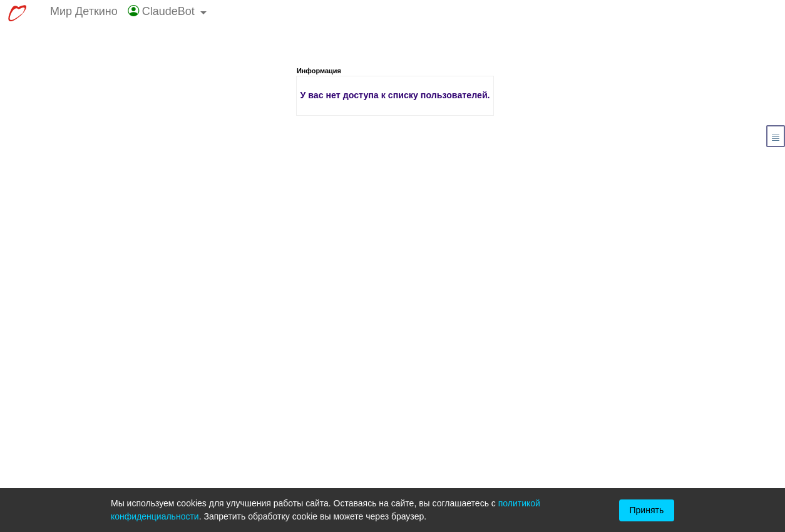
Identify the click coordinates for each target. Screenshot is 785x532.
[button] (167, 14)
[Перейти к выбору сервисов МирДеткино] (17, 14)
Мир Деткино (84, 11)
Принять (647, 510)
